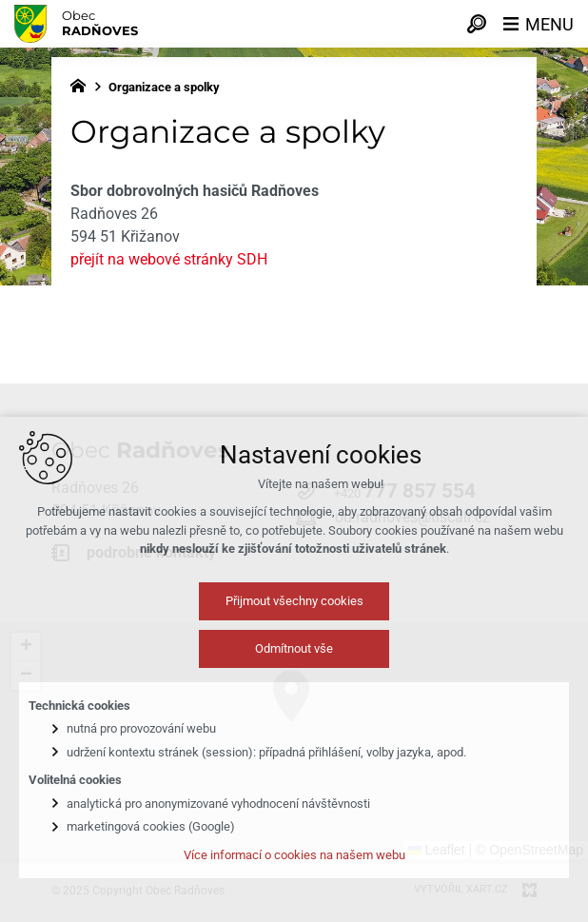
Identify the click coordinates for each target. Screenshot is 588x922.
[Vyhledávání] (477, 24)
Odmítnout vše (294, 661)
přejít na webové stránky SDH (169, 259)
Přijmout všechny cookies (294, 613)
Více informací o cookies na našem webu (294, 867)
